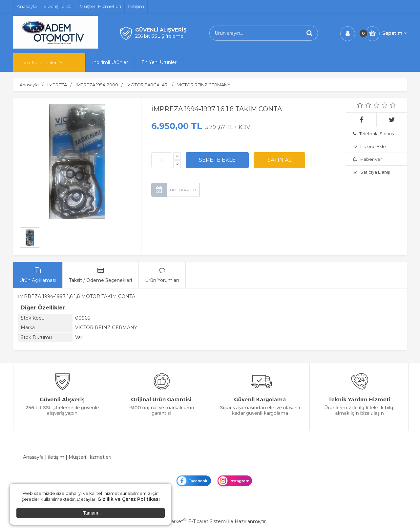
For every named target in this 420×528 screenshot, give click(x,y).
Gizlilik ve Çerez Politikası (129, 499)
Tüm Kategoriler (38, 63)
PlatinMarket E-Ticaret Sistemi (190, 521)
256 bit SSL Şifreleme (159, 36)
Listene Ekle (369, 146)
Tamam (91, 513)
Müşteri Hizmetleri (90, 457)
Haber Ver (367, 159)
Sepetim (395, 33)
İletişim (56, 457)
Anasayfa (33, 457)
